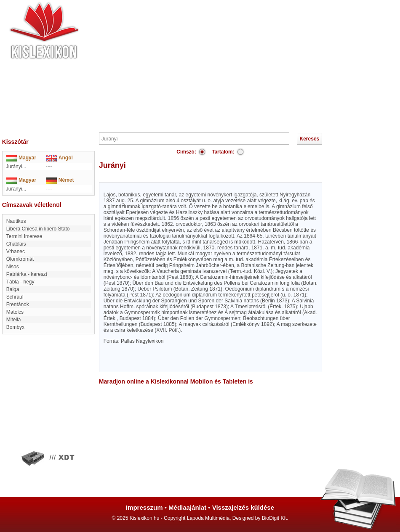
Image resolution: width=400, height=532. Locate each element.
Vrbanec (16, 251)
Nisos (13, 267)
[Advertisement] (225, 65)
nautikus (16, 221)
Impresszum (144, 507)
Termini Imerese (24, 236)
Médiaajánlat (187, 507)
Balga (13, 289)
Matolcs (15, 312)
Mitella (14, 320)
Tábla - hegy (20, 282)
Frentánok (18, 304)
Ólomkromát (20, 259)
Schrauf (15, 297)
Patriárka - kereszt (27, 274)
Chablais (16, 244)
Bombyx (15, 327)
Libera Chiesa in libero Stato (38, 229)
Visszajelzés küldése (243, 507)
